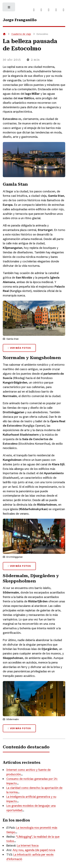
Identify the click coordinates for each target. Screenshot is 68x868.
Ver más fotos (20, 348)
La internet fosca (28, 846)
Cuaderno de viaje (21, 34)
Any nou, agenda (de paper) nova (34, 850)
